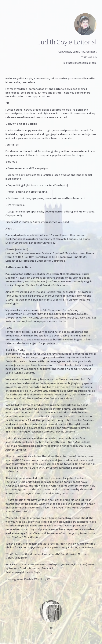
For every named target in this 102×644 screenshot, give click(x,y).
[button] (51, 627)
